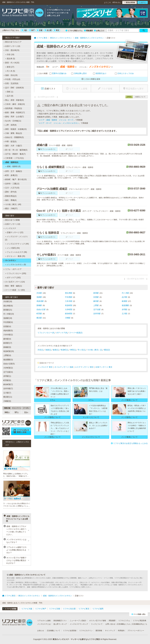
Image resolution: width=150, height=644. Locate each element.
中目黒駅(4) (8, 322)
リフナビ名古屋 (69, 609)
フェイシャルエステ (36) (16, 252)
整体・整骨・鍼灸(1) (13, 286)
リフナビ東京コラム (74, 31)
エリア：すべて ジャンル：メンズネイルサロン (59, 123)
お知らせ (41, 631)
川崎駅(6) (7, 401)
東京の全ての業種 (12, 220)
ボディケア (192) (13, 278)
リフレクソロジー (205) (16, 273)
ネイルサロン (10, 260)
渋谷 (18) (10, 55)
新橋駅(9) (7, 347)
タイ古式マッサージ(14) (14, 282)
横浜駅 (39, 318)
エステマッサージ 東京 (84, 367)
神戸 (32, 30)
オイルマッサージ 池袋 (64, 367)
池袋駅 (39, 297)
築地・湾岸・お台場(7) (14, 117)
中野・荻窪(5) (10, 142)
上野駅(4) (7, 355)
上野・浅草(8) (10, 125)
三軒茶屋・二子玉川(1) (14, 158)
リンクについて (97, 624)
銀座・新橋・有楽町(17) (14, 113)
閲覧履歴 (88, 31)
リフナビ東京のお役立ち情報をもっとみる (129, 443)
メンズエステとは (44, 624)
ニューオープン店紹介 (78, 621)
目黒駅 (96, 297)
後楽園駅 (125, 305)
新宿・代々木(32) (11, 63)
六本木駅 (69, 301)
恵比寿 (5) (10, 59)
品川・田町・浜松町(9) (14, 88)
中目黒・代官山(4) (12, 79)
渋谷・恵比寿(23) (11, 50)
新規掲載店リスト (60, 621)
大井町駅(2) (8, 368)
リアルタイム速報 (44, 621)
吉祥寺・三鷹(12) (12, 184)
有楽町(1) (64, 350)
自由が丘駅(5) (9, 364)
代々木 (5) (10, 71)
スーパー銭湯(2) (76, 333)
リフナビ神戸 (41, 609)
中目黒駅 (69, 297)
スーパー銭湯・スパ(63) (14, 290)
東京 (57, 30)
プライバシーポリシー (136, 631)
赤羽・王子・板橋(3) (13, 171)
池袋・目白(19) (11, 75)
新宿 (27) (10, 67)
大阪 (24, 30)
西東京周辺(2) (10, 196)
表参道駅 (40, 301)
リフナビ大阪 (27, 609)
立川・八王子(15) (12, 188)
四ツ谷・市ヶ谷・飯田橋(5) (16, 150)
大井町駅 (69, 310)
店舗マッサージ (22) (14, 232)
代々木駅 (125, 293)
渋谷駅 (39, 293)
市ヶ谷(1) (82, 350)
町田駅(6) (7, 380)
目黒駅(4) (7, 326)
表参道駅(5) (8, 331)
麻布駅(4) (7, 339)
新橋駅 (39, 305)
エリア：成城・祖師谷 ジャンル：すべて (56, 120)
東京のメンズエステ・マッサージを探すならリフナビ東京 (76, 639)
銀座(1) (56, 350)
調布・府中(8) (10, 192)
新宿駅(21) (8, 310)
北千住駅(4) (8, 372)
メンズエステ (10, 228)
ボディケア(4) (62, 333)
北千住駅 (97, 310)
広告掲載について (53, 631)
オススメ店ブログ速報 (98, 621)
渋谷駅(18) (8, 301)
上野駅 (96, 305)
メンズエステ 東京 (45, 367)
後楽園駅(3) (8, 360)
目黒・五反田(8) (11, 83)
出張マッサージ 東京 (104, 367)
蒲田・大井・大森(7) (13, 146)
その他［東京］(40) (12, 204)
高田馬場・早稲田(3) (13, 108)
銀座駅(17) (8, 343)
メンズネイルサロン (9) (16, 265)
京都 (40, 30)
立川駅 (125, 314)
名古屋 (48, 30)
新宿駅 (96, 293)
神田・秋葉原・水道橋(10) (15, 129)
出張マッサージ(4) (12, 46)
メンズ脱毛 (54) (12, 248)
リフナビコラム (124, 621)
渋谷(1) (41, 350)
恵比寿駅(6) (8, 306)
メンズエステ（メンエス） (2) (17, 238)
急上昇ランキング (60, 624)
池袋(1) (48, 350)
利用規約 (121, 631)
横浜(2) (107, 350)
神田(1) (73, 350)
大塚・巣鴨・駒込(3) (13, 133)
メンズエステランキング (79, 624)
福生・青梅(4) (10, 200)
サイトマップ (110, 631)
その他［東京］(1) (95, 350)
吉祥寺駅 (97, 314)
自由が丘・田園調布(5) (14, 137)
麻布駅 (96, 301)
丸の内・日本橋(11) (12, 121)
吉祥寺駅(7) (8, 389)
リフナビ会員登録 (70, 631)
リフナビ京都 (55, 609)
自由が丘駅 (41, 310)
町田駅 (39, 314)
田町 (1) (9, 92)
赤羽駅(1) (7, 376)
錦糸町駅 (69, 314)
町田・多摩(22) (11, 175)
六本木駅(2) (8, 335)
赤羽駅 (125, 310)
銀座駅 (125, 301)
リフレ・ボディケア (12, 269)
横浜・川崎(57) (11, 209)
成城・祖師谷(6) (11, 162)
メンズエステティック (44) (17, 244)
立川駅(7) (7, 393)
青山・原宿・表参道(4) (14, 100)
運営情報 (99, 631)
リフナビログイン (86, 631)
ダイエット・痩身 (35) (15, 256)
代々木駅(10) (9, 314)
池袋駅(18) (8, 318)
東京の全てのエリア (13, 42)
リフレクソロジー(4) (46, 333)
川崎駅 (68, 318)
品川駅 (125, 297)
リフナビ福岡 (98, 609)
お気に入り (99, 31)
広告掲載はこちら (124, 624)
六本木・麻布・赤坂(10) (14, 104)
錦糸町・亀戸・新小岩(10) (15, 179)
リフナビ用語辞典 (140, 621)
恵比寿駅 (69, 293)
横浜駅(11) (8, 397)
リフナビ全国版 (10, 609)
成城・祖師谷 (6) (13, 166)
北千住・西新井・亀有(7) (15, 154)
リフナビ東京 (84, 609)
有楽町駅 (69, 305)
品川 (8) (9, 96)
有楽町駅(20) (9, 351)
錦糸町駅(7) (8, 384)
